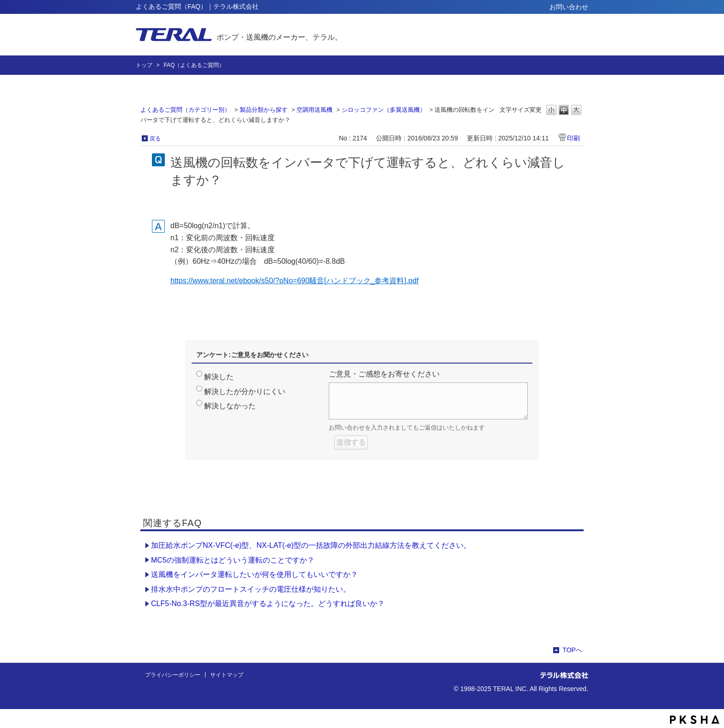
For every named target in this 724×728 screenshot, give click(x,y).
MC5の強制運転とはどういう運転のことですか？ (233, 560)
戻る (155, 139)
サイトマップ (227, 675)
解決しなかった (230, 406)
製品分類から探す (264, 110)
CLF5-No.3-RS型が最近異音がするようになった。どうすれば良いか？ (268, 604)
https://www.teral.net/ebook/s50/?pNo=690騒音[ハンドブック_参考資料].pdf (295, 281)
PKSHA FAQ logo (695, 720)
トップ (144, 65)
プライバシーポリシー (173, 675)
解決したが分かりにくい (245, 391)
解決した (219, 377)
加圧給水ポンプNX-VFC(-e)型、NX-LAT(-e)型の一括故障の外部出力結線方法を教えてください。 (311, 545)
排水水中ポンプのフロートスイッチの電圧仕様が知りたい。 (251, 589)
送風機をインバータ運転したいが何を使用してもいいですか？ (254, 574)
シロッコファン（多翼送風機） (384, 110)
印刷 (573, 138)
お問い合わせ (569, 7)
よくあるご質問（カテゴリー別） (185, 110)
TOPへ (572, 650)
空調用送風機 (314, 110)
